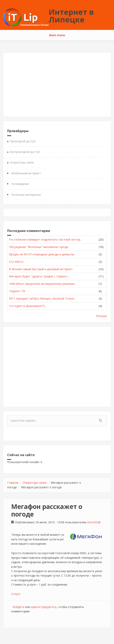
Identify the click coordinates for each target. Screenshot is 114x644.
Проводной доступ (23, 141)
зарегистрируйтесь (44, 607)
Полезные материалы (26, 195)
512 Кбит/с (16, 262)
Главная (13, 483)
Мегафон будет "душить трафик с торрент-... (40, 276)
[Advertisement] (57, 85)
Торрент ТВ (17, 291)
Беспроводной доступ (25, 152)
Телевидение (20, 184)
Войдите (18, 607)
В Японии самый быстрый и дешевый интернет (41, 269)
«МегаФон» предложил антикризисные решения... (43, 284)
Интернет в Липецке (71, 16)
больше (102, 316)
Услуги (16, 594)
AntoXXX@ (94, 522)
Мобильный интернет (26, 173)
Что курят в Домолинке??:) (27, 306)
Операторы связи (22, 162)
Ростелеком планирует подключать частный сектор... (46, 239)
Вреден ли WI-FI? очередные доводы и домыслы (42, 254)
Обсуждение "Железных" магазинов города (39, 247)
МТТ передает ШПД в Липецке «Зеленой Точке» (42, 298)
